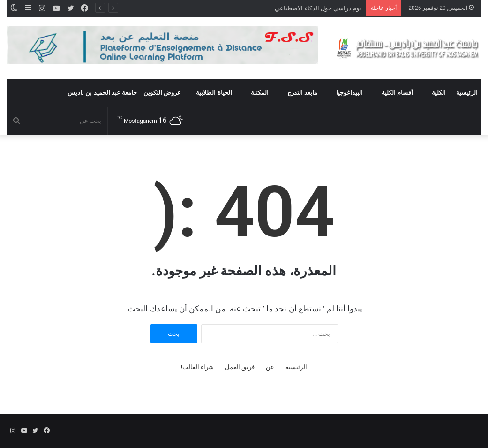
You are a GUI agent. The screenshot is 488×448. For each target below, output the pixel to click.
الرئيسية (467, 93)
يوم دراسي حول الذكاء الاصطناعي (318, 8)
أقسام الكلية (397, 93)
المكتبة (260, 93)
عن (270, 367)
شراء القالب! (198, 367)
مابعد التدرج (302, 93)
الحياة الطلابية (214, 93)
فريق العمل (240, 367)
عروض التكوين (162, 93)
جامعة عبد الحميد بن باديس (102, 93)
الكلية (439, 93)
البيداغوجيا (349, 93)
